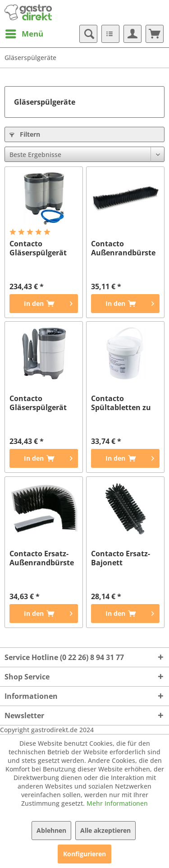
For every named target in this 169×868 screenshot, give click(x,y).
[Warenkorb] (155, 34)
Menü (24, 33)
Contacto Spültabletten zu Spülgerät (121, 403)
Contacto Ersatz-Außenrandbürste (42, 558)
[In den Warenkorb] (44, 304)
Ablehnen (51, 830)
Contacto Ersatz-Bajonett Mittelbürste (121, 558)
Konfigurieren (84, 854)
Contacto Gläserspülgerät (38, 403)
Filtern (25, 134)
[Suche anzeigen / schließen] (88, 34)
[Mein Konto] (132, 34)
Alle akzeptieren (105, 830)
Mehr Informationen (117, 803)
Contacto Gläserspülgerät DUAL (38, 248)
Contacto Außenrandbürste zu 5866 (123, 248)
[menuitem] (24, 34)
